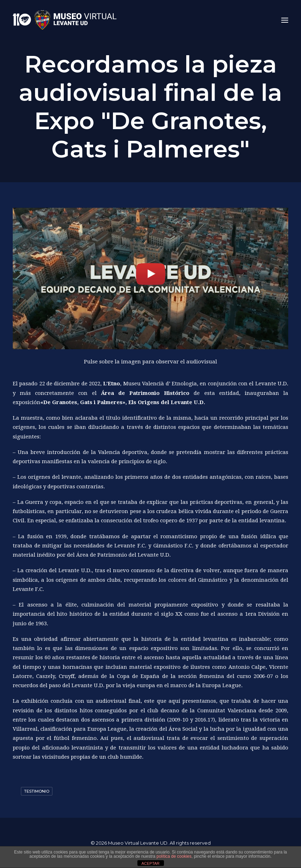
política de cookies (174, 856)
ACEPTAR (150, 863)
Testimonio (37, 791)
